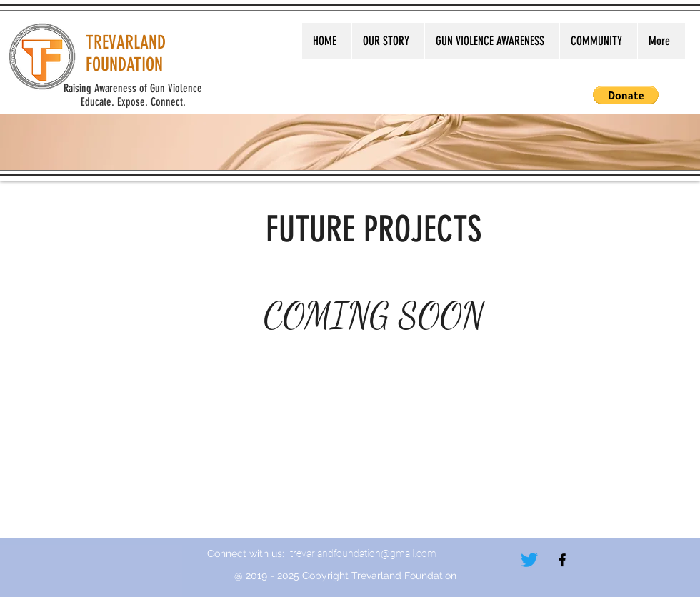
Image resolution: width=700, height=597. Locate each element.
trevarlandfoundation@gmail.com (363, 553)
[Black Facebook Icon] (562, 560)
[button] (626, 95)
